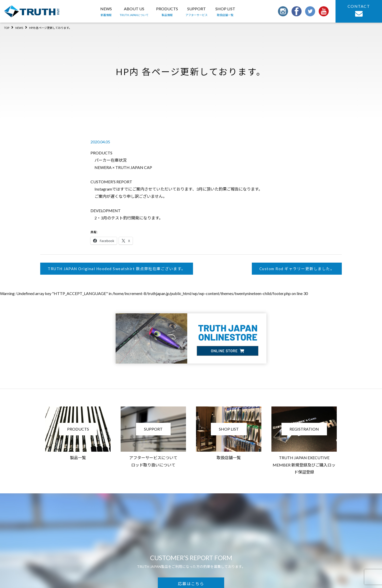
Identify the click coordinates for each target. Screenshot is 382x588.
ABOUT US (134, 12)
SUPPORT (197, 12)
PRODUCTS (167, 12)
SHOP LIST (225, 12)
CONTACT (359, 11)
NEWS (106, 12)
